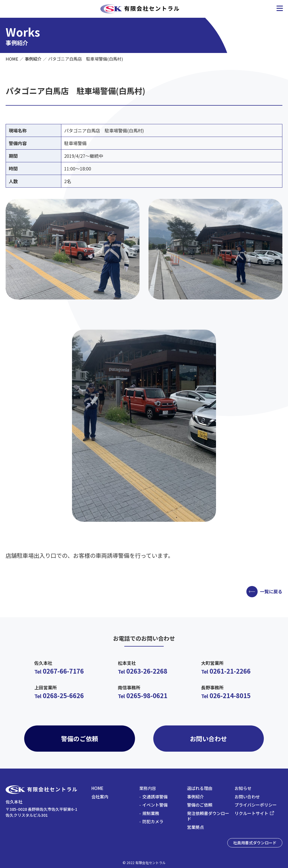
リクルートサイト (251, 813)
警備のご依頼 (80, 738)
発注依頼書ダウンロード (208, 816)
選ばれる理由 (200, 788)
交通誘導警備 (155, 797)
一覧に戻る (271, 591)
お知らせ (243, 788)
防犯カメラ (153, 821)
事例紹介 (33, 59)
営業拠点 (195, 827)
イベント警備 (155, 805)
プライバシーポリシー (256, 805)
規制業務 (151, 813)
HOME (12, 59)
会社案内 (100, 797)
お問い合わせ (208, 738)
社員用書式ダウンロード (255, 843)
